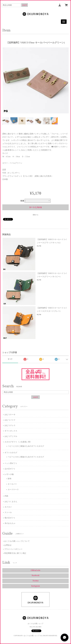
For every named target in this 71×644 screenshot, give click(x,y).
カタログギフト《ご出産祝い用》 (18, 442)
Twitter (36, 581)
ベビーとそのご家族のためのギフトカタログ (26, 446)
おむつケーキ (10, 415)
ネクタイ (8, 507)
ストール (8, 512)
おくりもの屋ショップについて (17, 541)
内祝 (6, 496)
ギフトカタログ (11, 453)
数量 (22, 201)
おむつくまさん (11, 502)
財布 (10, 479)
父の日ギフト (10, 469)
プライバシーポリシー (13, 549)
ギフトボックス (11, 431)
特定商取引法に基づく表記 (15, 553)
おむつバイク (10, 420)
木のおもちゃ (10, 523)
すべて (10, 359)
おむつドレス (10, 425)
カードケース (13, 490)
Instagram (36, 586)
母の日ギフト (10, 518)
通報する (35, 215)
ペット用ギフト (11, 463)
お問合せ (8, 545)
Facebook (36, 576)
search (25, 5)
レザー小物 (9, 474)
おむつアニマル (11, 436)
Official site (35, 570)
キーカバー (12, 484)
